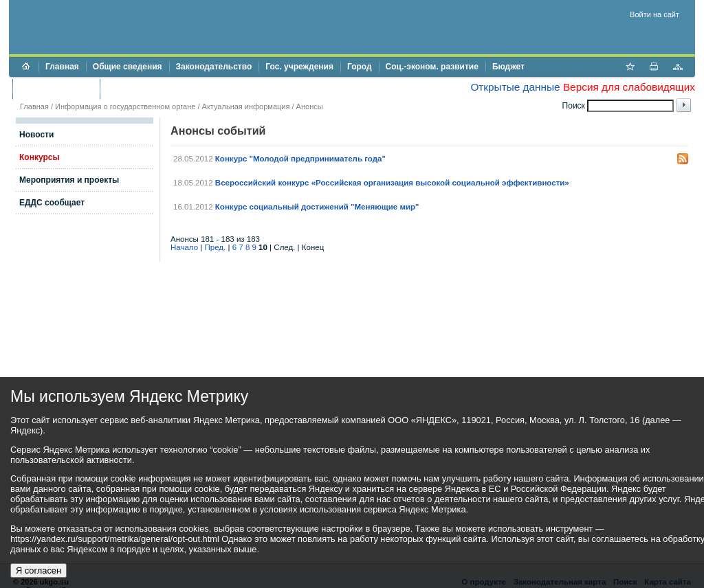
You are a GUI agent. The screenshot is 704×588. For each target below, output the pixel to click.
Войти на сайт (654, 14)
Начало (184, 247)
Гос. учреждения (299, 67)
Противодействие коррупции (166, 89)
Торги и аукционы (56, 89)
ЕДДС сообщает (52, 203)
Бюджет (508, 67)
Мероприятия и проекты (69, 180)
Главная (62, 67)
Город (360, 67)
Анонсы (310, 106)
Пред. (216, 247)
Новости (36, 135)
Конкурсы (40, 157)
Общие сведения (128, 67)
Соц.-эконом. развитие (432, 67)
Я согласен (38, 570)
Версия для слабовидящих (629, 87)
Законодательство (214, 67)
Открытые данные (515, 87)
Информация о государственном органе (125, 106)
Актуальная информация (246, 106)
